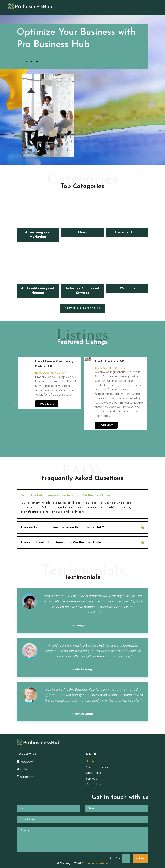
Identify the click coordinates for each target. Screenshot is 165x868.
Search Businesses (98, 768)
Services (91, 779)
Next (151, 403)
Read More (47, 404)
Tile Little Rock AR (109, 361)
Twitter (23, 769)
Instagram (25, 777)
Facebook (25, 762)
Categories (93, 773)
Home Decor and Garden (51, 373)
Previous (14, 403)
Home (90, 762)
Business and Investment (110, 368)
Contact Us (93, 785)
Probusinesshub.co (95, 863)
